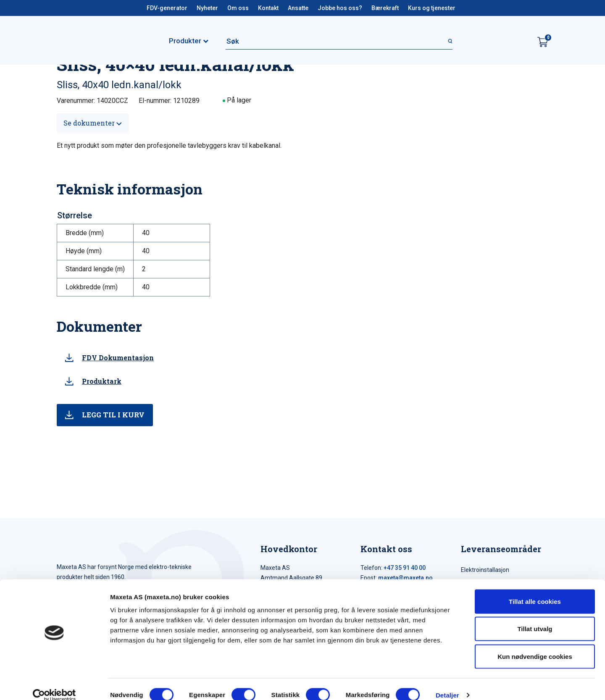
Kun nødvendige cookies (535, 645)
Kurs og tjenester (432, 8)
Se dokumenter (93, 123)
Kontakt (268, 8)
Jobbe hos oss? (340, 8)
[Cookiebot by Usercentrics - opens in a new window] (54, 684)
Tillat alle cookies (535, 590)
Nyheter (207, 8)
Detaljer (447, 683)
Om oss (238, 8)
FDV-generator (167, 8)
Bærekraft (385, 8)
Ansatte (298, 8)
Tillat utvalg (535, 617)
